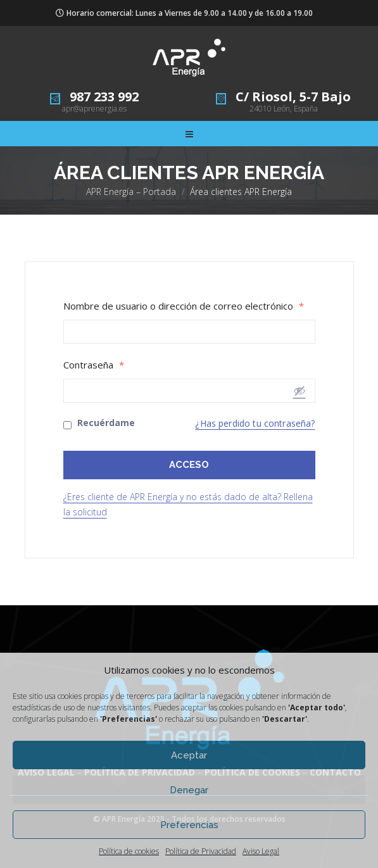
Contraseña (94, 365)
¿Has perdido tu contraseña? (255, 423)
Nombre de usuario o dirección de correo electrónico (184, 306)
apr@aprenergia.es (94, 109)
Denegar (189, 790)
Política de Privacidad (201, 851)
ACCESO (189, 465)
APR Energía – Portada (131, 192)
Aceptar (189, 755)
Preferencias (189, 825)
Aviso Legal (261, 851)
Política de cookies (129, 851)
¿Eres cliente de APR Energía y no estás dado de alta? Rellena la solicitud (188, 504)
